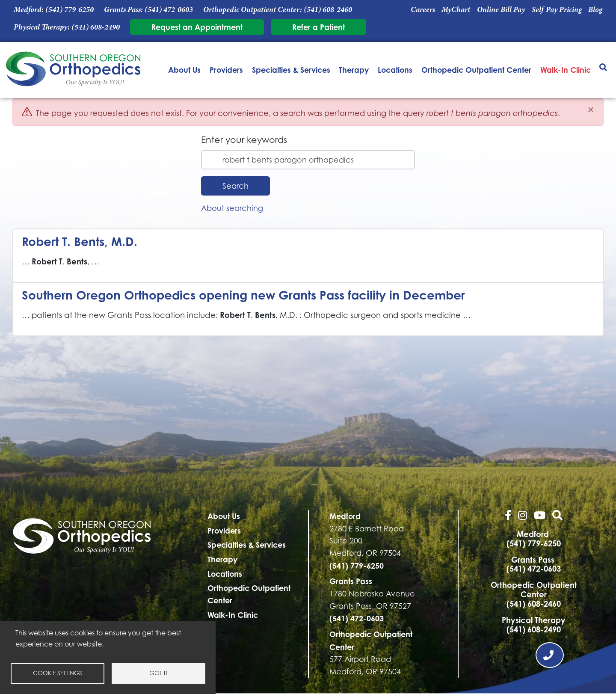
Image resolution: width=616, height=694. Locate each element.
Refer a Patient (318, 27)
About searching (232, 208)
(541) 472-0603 (169, 9)
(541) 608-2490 (96, 27)
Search (235, 186)
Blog (595, 9)
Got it (158, 673)
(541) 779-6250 (70, 9)
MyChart (456, 9)
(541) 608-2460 (328, 9)
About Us (184, 70)
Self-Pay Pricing (557, 9)
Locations (395, 70)
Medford (345, 516)
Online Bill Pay (501, 9)
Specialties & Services (291, 70)
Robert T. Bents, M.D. (80, 242)
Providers (226, 70)
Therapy (354, 70)
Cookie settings (58, 673)
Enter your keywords (244, 140)
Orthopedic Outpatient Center (476, 70)
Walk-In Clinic (566, 70)
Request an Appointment (197, 27)
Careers (423, 9)
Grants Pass (351, 581)
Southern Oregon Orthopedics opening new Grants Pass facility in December (243, 295)
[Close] (591, 110)
